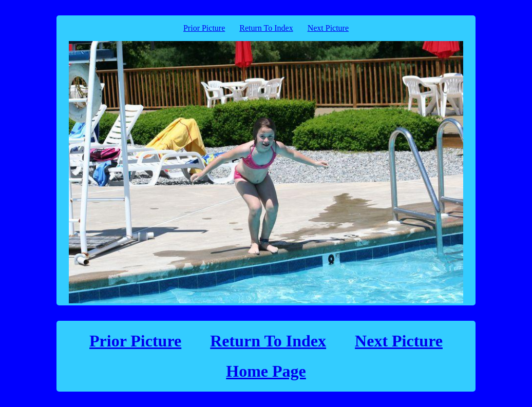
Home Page (266, 371)
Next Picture (328, 28)
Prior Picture (204, 28)
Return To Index (266, 28)
